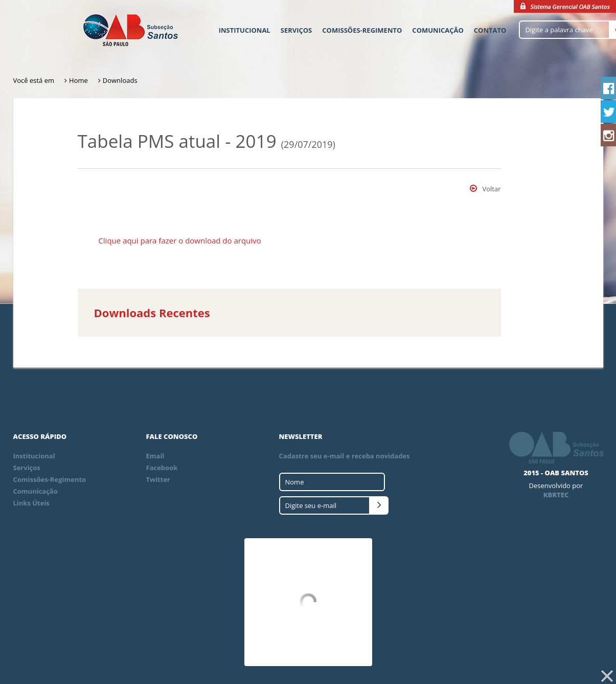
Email (155, 456)
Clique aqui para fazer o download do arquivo (179, 240)
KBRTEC (556, 495)
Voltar (485, 189)
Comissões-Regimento (362, 30)
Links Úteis (31, 503)
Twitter (158, 479)
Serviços (296, 30)
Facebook (162, 468)
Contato (490, 30)
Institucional (245, 30)
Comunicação (438, 30)
